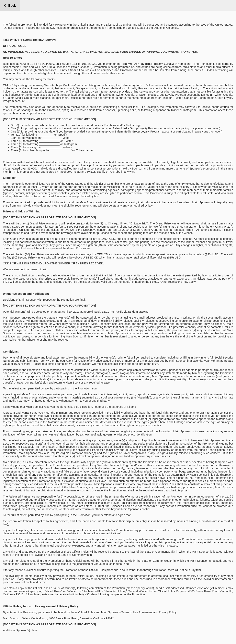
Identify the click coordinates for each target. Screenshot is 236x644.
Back (11, 6)
